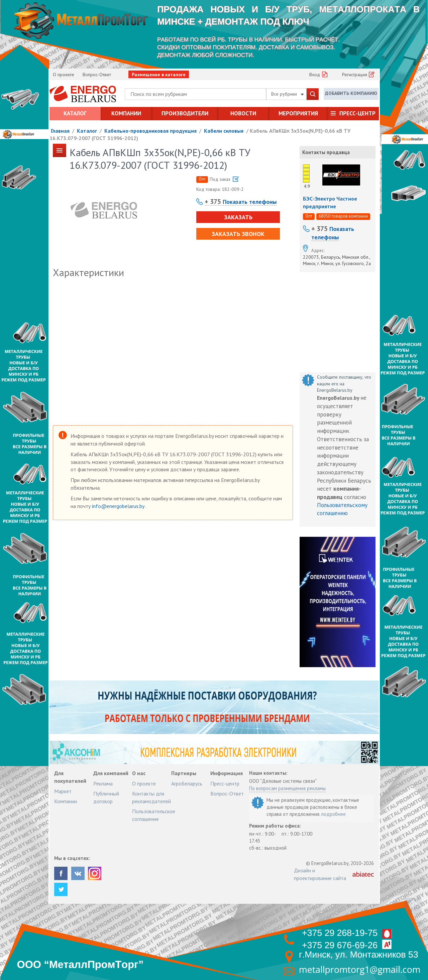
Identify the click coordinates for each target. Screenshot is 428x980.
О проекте (64, 75)
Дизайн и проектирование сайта (320, 874)
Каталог (75, 113)
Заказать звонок (238, 234)
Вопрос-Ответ (97, 75)
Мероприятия (298, 113)
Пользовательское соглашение (154, 815)
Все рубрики (288, 94)
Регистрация (355, 75)
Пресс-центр (357, 113)
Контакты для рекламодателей (151, 797)
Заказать (238, 217)
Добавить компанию (351, 94)
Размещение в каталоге (159, 75)
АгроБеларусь (187, 783)
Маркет (63, 791)
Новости (243, 113)
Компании (126, 113)
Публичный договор (106, 797)
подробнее (334, 814)
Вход (315, 75)
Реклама (103, 783)
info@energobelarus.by (119, 506)
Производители (185, 113)
